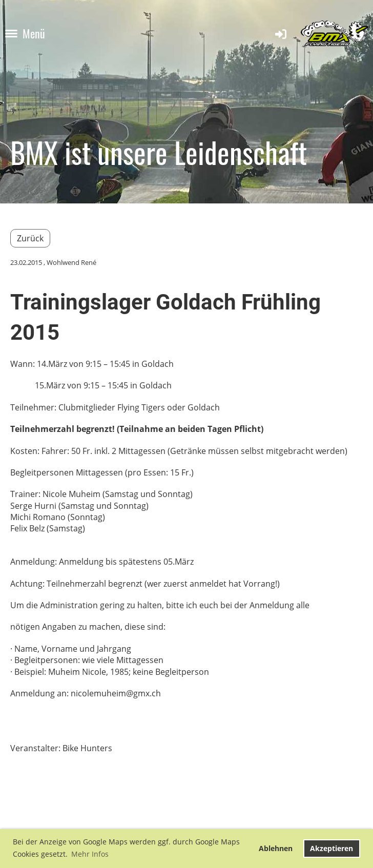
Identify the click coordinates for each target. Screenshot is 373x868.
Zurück (30, 238)
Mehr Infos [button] (90, 854)
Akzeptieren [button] (331, 848)
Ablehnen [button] (276, 848)
